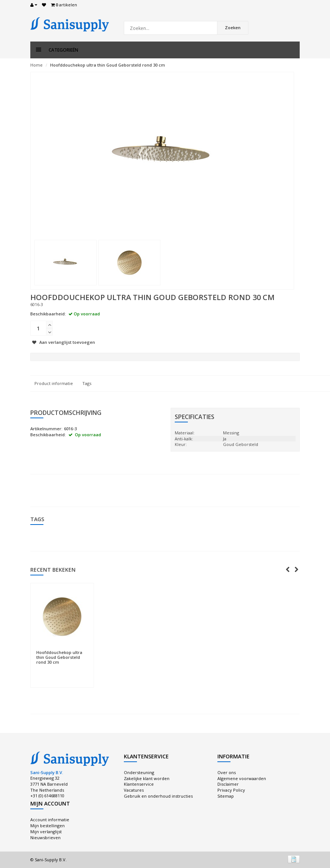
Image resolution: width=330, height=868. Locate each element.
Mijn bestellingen (48, 826)
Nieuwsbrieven (45, 838)
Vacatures (134, 790)
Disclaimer (228, 784)
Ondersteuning (139, 772)
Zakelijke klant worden (147, 778)
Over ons (227, 772)
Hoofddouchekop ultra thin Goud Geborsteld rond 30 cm (108, 65)
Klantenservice (139, 784)
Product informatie (54, 383)
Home (36, 65)
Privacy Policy (231, 790)
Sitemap (226, 796)
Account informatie (50, 820)
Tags (87, 383)
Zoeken (233, 27)
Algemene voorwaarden (242, 778)
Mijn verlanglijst (46, 832)
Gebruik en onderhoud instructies (158, 796)
